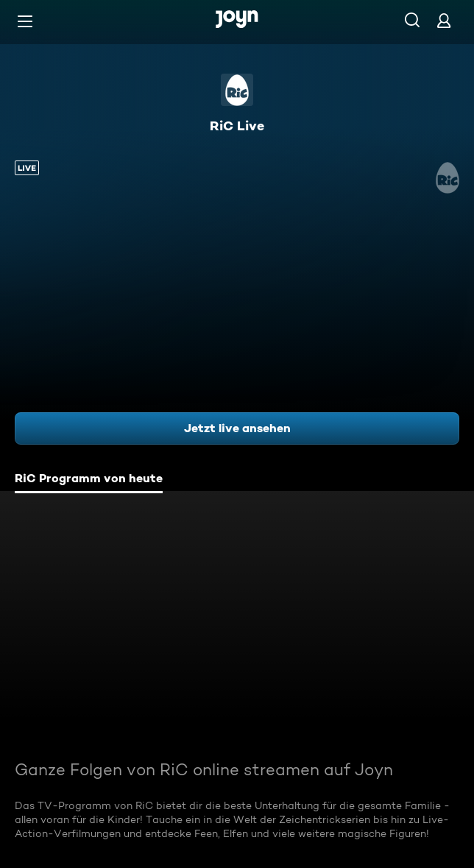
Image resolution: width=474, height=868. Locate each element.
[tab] (89, 480)
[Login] (444, 20)
